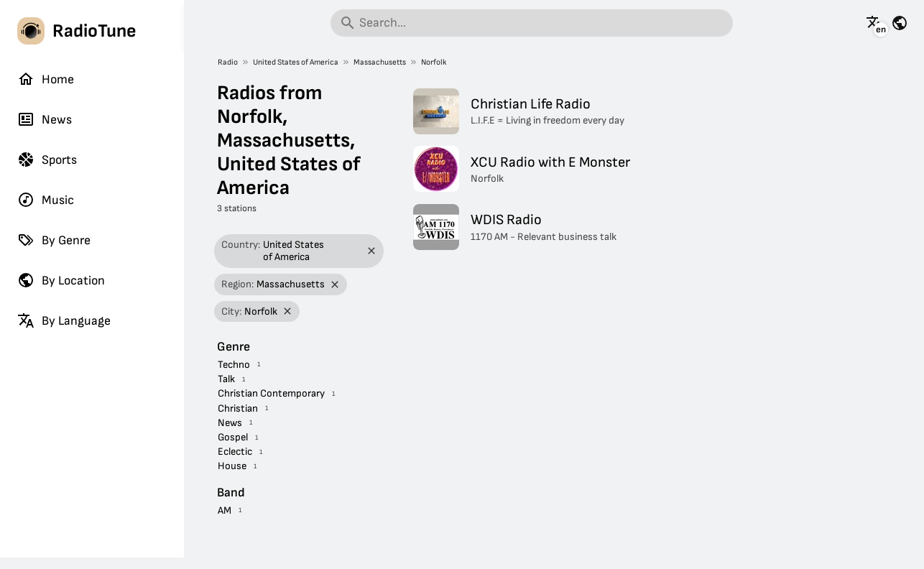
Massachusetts (380, 62)
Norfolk (434, 62)
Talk (226, 379)
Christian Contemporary (271, 393)
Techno (234, 365)
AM (225, 510)
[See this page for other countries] (900, 23)
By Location (61, 280)
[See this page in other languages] (874, 23)
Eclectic (235, 452)
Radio (228, 62)
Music (46, 200)
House (232, 466)
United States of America (296, 62)
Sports (47, 159)
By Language (64, 320)
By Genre (54, 240)
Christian (238, 408)
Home (46, 79)
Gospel (233, 437)
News (45, 119)
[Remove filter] (372, 251)
